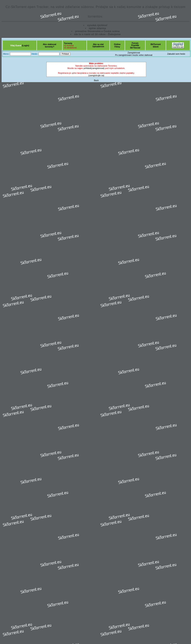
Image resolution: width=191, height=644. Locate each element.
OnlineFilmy (117, 45)
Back (96, 80)
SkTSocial (135, 48)
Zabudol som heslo (176, 54)
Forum (135, 43)
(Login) (26, 45)
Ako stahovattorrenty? (50, 45)
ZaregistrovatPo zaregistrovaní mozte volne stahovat (134, 54)
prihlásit (87, 68)
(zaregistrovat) (98, 68)
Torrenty (68, 43)
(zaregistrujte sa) (96, 75)
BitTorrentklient (156, 45)
